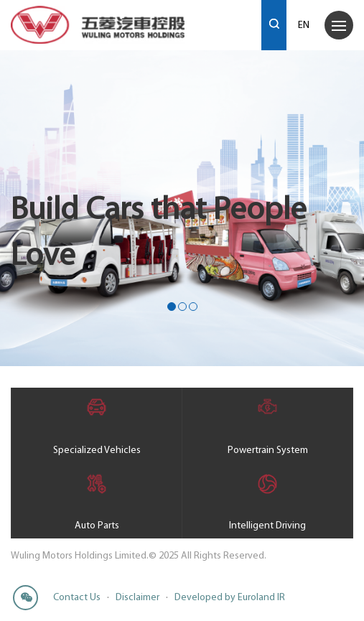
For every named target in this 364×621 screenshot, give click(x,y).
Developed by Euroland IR (230, 598)
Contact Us (77, 598)
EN (304, 25)
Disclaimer (137, 598)
